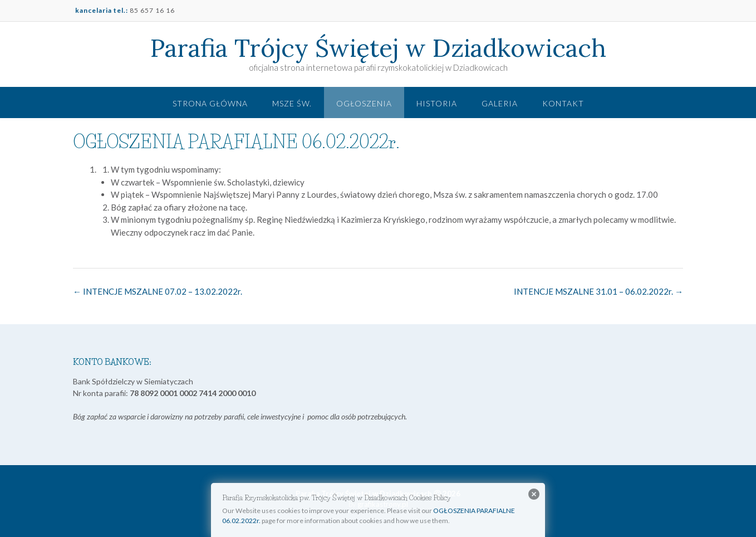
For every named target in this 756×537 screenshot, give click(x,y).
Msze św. (292, 103)
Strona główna (210, 103)
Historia (437, 103)
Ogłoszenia (364, 103)
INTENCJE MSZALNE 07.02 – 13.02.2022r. (158, 291)
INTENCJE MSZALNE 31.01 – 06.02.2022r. (598, 291)
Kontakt (563, 103)
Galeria (500, 103)
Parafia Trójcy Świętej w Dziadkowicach (378, 48)
